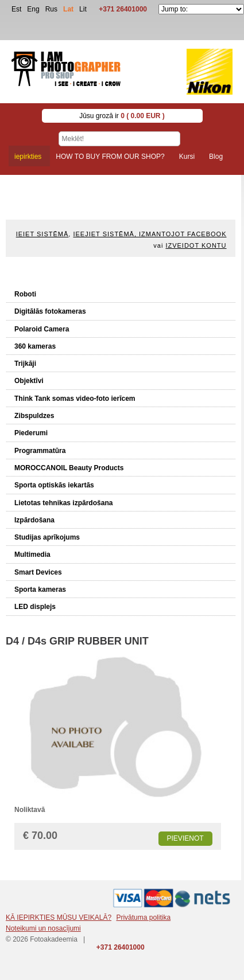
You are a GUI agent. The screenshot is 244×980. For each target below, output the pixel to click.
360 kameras (35, 346)
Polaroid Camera (42, 329)
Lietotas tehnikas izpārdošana (63, 503)
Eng (33, 9)
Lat (68, 9)
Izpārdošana (34, 520)
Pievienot (185, 838)
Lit (83, 9)
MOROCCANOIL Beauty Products (69, 468)
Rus (51, 9)
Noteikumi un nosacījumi (43, 928)
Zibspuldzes (34, 416)
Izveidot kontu (196, 245)
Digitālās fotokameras (50, 311)
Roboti (25, 294)
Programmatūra (40, 451)
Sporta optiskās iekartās (54, 485)
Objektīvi (29, 381)
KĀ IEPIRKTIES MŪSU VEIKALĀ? (59, 917)
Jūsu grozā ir (122, 116)
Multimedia (32, 555)
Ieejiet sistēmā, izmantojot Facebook (150, 234)
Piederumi (31, 433)
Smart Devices (38, 572)
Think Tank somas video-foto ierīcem (75, 399)
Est (16, 9)
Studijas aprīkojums (47, 537)
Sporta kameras (40, 589)
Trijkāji (25, 364)
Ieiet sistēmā (42, 234)
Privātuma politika (143, 917)
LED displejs (35, 607)
